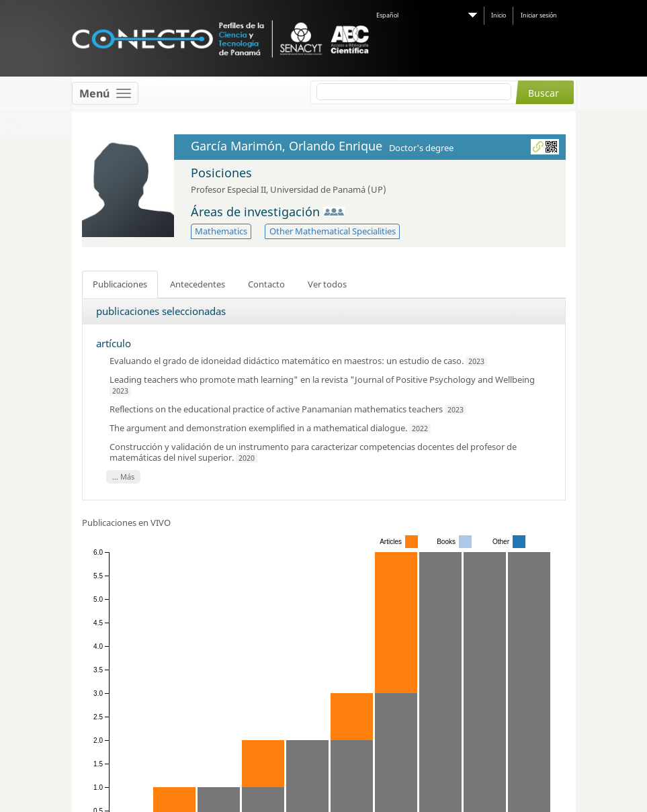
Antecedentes (198, 284)
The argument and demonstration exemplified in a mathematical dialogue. (259, 428)
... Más (123, 477)
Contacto (266, 284)
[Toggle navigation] (105, 93)
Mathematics (221, 231)
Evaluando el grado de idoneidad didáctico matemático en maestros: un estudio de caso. (288, 361)
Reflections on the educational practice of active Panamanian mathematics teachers (276, 409)
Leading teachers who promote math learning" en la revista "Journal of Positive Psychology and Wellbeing (322, 379)
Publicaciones (120, 284)
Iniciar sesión (539, 15)
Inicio (499, 15)
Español (387, 15)
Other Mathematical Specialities (333, 231)
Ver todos (327, 284)
